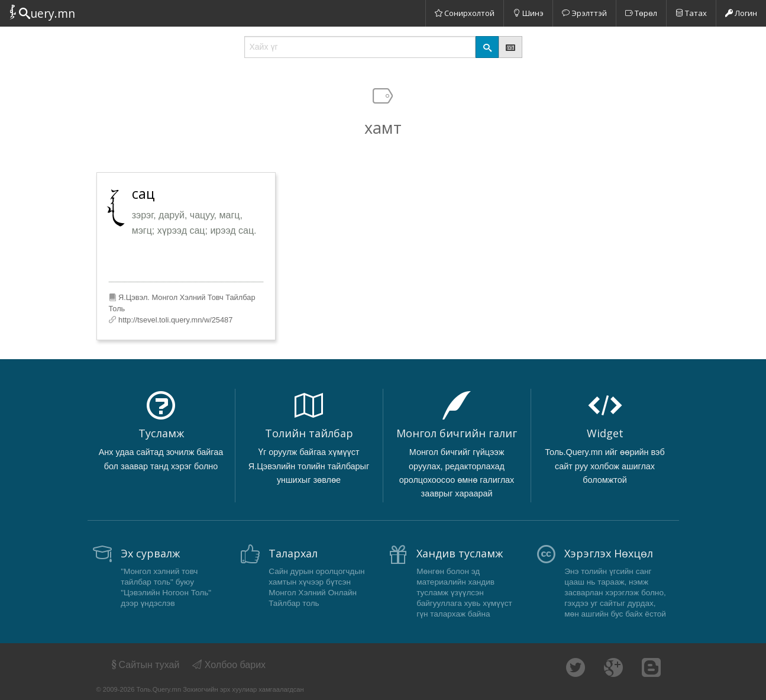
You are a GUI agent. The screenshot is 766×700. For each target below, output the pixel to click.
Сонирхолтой (465, 13)
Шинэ (528, 13)
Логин (741, 13)
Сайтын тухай (145, 665)
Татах (691, 13)
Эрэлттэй (584, 13)
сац (143, 193)
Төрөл (641, 13)
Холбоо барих (229, 665)
